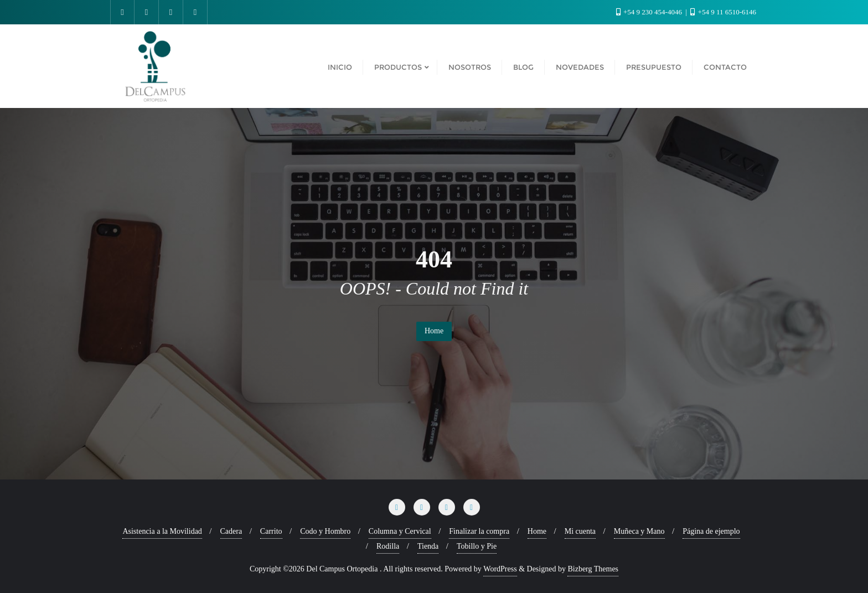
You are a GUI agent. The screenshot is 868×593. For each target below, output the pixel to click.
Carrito (271, 531)
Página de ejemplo (711, 531)
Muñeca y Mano (639, 531)
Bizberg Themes (593, 569)
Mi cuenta (580, 531)
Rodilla (388, 546)
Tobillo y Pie (477, 546)
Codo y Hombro (325, 531)
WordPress (500, 569)
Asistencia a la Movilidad (162, 531)
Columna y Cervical (400, 531)
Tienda (428, 546)
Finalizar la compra (479, 531)
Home (434, 331)
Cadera (231, 531)
